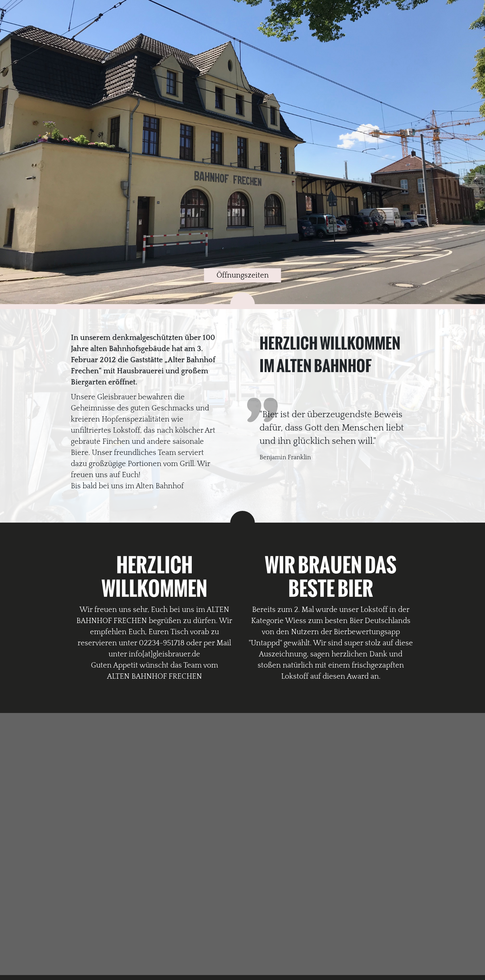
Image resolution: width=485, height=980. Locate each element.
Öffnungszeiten (243, 275)
